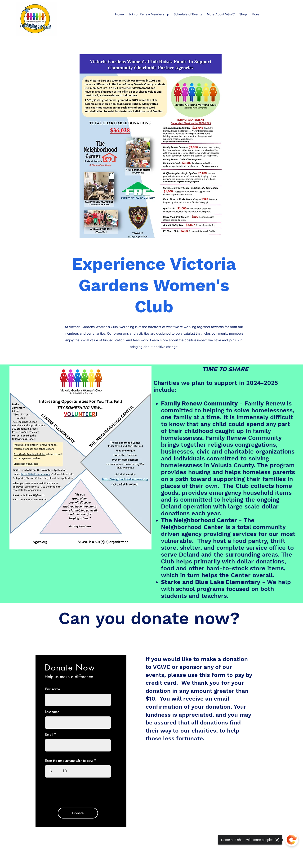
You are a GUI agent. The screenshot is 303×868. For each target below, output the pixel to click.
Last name (52, 712)
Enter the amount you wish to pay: (69, 761)
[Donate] (78, 813)
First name (53, 689)
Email (49, 735)
